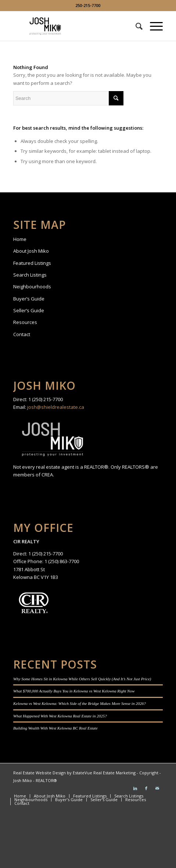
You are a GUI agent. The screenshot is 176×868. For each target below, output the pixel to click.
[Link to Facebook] (146, 788)
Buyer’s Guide (29, 299)
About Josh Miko (31, 251)
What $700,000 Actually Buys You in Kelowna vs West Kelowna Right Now (74, 691)
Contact (22, 334)
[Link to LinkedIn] (135, 788)
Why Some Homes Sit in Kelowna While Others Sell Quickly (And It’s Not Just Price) (82, 679)
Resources (25, 322)
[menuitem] (135, 26)
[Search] (135, 26)
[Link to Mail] (157, 788)
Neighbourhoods (32, 287)
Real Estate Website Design (39, 773)
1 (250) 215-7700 (46, 399)
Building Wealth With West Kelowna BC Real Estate (55, 728)
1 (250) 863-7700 (62, 561)
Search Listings (30, 275)
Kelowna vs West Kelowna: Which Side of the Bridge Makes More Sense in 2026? (80, 703)
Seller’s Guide (29, 310)
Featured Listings (32, 263)
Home (20, 239)
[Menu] (153, 26)
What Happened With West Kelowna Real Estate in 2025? (60, 716)
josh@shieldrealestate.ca (56, 407)
